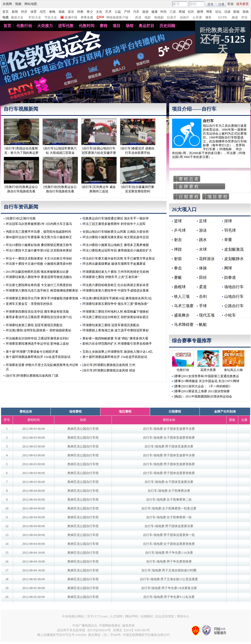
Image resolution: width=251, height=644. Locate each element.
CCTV (223, 17)
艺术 (108, 12)
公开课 (197, 17)
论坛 (218, 12)
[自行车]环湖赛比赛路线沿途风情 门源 (32, 376)
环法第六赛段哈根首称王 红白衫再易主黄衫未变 (116, 285)
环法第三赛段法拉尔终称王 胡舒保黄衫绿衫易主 (116, 317)
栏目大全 (35, 17)
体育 (34, 12)
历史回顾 (167, 26)
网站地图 (31, 4)
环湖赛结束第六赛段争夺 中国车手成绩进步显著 (116, 291)
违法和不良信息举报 (71, 630)
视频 (18, 4)
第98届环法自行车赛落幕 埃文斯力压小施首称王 (39, 237)
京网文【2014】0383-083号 (131, 630)
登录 (210, 4)
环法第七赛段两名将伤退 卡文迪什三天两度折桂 (39, 285)
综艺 (43, 12)
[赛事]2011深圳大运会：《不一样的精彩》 (203, 386)
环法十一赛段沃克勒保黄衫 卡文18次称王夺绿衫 (39, 258)
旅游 (145, 12)
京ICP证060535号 (99, 630)
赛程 (104, 26)
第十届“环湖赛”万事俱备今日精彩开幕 (32, 352)
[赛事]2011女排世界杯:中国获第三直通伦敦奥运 (207, 376)
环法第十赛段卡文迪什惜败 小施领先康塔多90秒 (39, 264)
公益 (118, 12)
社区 (191, 12)
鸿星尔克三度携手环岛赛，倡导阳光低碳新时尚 (38, 232)
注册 (221, 4)
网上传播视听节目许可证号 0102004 (62, 635)
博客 (209, 12)
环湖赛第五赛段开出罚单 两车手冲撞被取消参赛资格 (42, 298)
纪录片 (172, 17)
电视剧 (159, 17)
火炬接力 (45, 26)
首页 (5, 12)
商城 (182, 12)
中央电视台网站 (73, 616)
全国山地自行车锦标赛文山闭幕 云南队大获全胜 (116, 232)
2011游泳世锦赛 (219, 391)
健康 (155, 12)
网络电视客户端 (117, 17)
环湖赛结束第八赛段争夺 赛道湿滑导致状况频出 (39, 277)
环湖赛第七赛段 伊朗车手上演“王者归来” (111, 277)
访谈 (227, 12)
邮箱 (236, 12)
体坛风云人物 (233, 370)
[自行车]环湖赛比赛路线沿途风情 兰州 (109, 365)
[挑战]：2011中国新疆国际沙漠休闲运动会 (203, 396)
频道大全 (17, 17)
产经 (127, 12)
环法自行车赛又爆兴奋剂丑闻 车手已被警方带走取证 (119, 258)
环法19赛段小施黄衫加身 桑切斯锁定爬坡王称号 (39, 245)
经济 (24, 12)
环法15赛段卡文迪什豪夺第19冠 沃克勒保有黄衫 (39, 250)
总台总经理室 (165, 616)
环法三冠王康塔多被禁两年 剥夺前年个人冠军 (114, 224)
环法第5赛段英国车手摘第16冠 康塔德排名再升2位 (117, 298)
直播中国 (71, 17)
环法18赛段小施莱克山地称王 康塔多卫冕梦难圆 (116, 245)
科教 (80, 12)
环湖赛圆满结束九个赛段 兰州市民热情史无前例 (116, 272)
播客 (208, 17)
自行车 (208, 121)
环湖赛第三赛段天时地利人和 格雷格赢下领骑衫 (116, 312)
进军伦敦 (66, 26)
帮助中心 (183, 616)
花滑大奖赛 (208, 370)
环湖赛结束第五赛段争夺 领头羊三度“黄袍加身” (115, 304)
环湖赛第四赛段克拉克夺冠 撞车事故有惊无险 (37, 312)
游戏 (246, 12)
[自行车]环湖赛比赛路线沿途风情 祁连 (109, 370)
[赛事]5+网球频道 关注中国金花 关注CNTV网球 (207, 381)
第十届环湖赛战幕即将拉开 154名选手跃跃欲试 (38, 357)
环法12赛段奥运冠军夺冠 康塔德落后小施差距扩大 (117, 250)
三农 (173, 12)
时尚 (164, 12)
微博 (200, 12)
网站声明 (131, 616)
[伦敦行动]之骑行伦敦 (21, 218)
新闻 (15, 12)
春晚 (52, 12)
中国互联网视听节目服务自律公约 (146, 635)
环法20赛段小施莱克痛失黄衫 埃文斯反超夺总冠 (116, 237)
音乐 (71, 12)
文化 (99, 12)
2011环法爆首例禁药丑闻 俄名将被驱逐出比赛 (37, 272)
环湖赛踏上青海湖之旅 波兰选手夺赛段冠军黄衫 (116, 330)
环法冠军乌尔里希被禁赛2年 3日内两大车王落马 (39, 224)
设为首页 (242, 4)
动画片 (184, 17)
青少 (90, 12)
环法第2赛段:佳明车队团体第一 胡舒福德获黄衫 (38, 330)
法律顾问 (146, 616)
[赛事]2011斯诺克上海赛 (191, 391)
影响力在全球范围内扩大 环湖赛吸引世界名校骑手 (117, 344)
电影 (148, 17)
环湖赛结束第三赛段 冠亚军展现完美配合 (34, 325)
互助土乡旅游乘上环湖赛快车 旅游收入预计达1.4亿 (118, 352)
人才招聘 (116, 616)
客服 (230, 4)
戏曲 (62, 12)
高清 (138, 17)
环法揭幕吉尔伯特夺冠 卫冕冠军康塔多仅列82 (37, 338)
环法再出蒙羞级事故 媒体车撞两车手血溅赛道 (114, 264)
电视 (5, 17)
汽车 (136, 12)
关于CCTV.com (97, 616)
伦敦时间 (87, 26)
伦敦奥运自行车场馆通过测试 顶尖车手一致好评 (116, 218)
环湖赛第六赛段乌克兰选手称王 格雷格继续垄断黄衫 (42, 291)
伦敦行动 (24, 26)
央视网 (7, 4)
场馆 (130, 26)
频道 (235, 17)
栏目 (244, 17)
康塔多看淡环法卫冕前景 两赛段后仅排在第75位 (39, 317)
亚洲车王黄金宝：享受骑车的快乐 (29, 304)
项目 (117, 26)
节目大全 (51, 17)
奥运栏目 (146, 26)
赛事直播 (87, 17)
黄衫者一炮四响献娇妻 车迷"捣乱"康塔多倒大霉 (115, 338)
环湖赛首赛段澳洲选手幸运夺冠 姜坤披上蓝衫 (37, 344)
